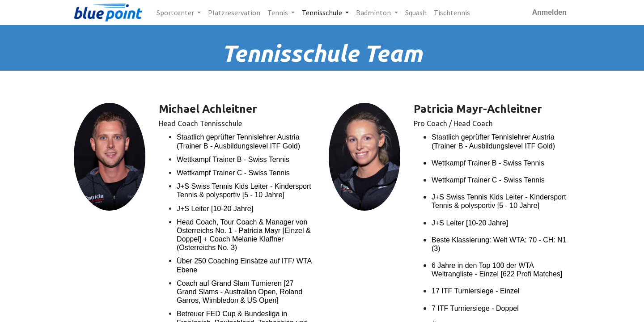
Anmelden (549, 12)
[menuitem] (234, 13)
